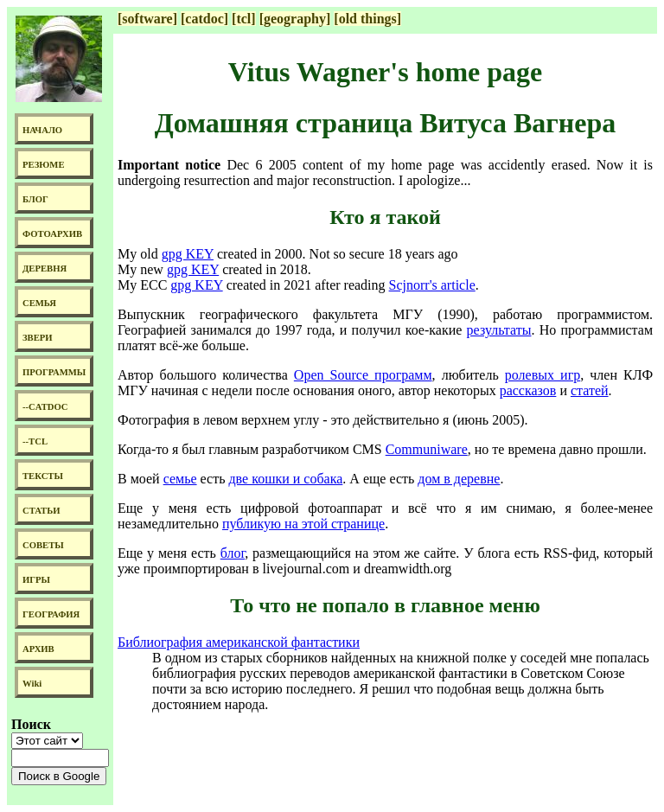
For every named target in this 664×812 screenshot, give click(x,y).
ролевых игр (543, 375)
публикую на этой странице (303, 524)
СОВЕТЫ (43, 545)
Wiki (32, 684)
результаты (499, 330)
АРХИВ (38, 649)
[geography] (295, 19)
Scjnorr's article (432, 285)
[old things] (367, 19)
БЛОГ (35, 199)
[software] (147, 19)
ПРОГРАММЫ (54, 372)
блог (233, 553)
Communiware (427, 449)
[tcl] (244, 19)
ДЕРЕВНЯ (45, 269)
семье (180, 479)
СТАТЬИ (41, 511)
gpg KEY (188, 254)
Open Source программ (363, 375)
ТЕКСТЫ (43, 476)
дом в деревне (459, 479)
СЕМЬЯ (39, 303)
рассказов (528, 390)
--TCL (35, 441)
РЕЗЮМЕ (44, 165)
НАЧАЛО (42, 130)
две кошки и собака (285, 479)
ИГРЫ (36, 580)
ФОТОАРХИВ (52, 234)
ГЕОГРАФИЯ (51, 614)
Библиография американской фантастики (239, 642)
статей (590, 390)
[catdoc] (204, 19)
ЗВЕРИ (38, 338)
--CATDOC (45, 407)
